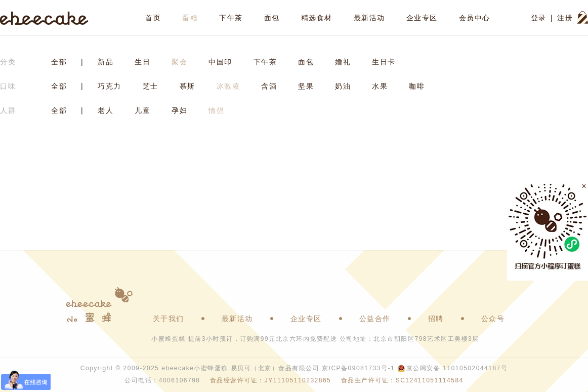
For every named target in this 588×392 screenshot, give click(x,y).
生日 (142, 62)
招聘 (436, 319)
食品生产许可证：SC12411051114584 (402, 380)
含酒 (269, 86)
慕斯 (187, 86)
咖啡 (417, 86)
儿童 (142, 110)
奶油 (343, 86)
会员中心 (475, 18)
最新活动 (369, 18)
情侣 (216, 110)
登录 (539, 18)
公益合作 (375, 319)
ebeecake (44, 18)
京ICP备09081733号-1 (358, 368)
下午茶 (231, 18)
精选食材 (317, 18)
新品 (106, 62)
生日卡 (384, 62)
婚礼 (343, 62)
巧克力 (110, 86)
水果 (380, 86)
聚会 (179, 62)
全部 (59, 62)
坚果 (306, 86)
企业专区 (422, 18)
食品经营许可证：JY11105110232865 (270, 380)
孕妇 (179, 110)
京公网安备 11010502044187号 (457, 368)
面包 (272, 18)
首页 (153, 18)
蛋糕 (190, 18)
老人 (106, 110)
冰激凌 (228, 86)
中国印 (220, 62)
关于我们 (169, 319)
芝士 (151, 86)
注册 (565, 18)
